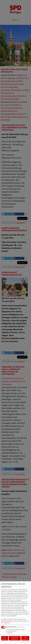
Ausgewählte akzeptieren (15, 638)
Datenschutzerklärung (7, 621)
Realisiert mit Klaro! (25, 642)
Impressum (7, 623)
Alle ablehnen (5, 638)
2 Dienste (9, 633)
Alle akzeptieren (25, 638)
